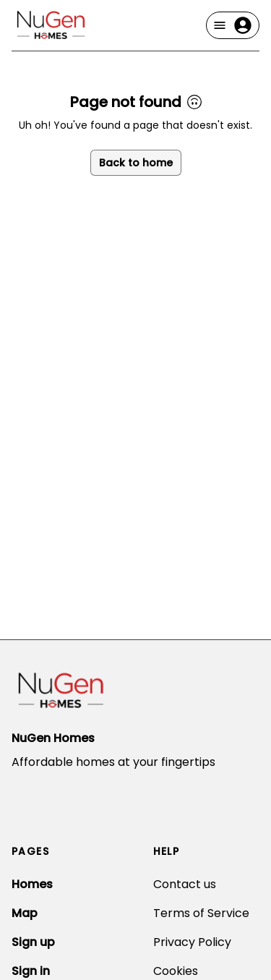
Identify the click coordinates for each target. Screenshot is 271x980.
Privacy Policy (192, 942)
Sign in (31, 971)
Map (25, 913)
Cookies (176, 971)
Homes (32, 884)
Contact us (185, 884)
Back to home (136, 163)
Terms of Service (201, 913)
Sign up (33, 942)
